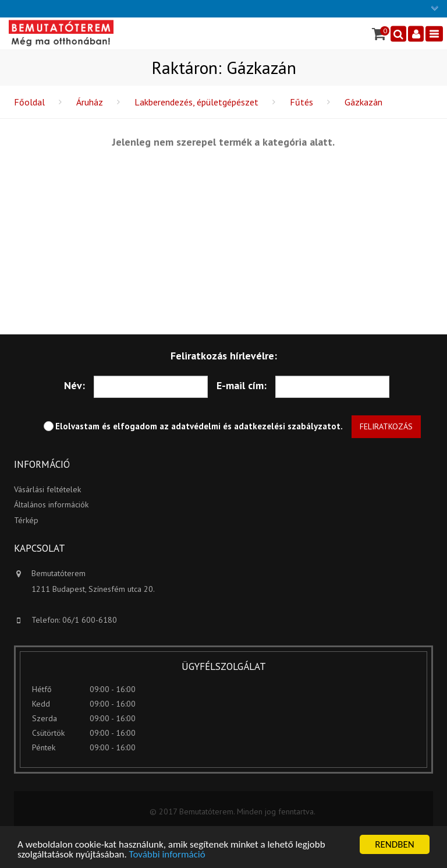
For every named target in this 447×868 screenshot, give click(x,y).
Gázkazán (363, 102)
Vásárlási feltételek (47, 489)
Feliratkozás (386, 426)
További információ (167, 855)
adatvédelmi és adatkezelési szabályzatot (256, 426)
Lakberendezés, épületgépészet (196, 102)
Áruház (90, 102)
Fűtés (301, 102)
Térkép (26, 520)
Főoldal (29, 102)
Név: (74, 385)
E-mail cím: (242, 385)
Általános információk (51, 504)
